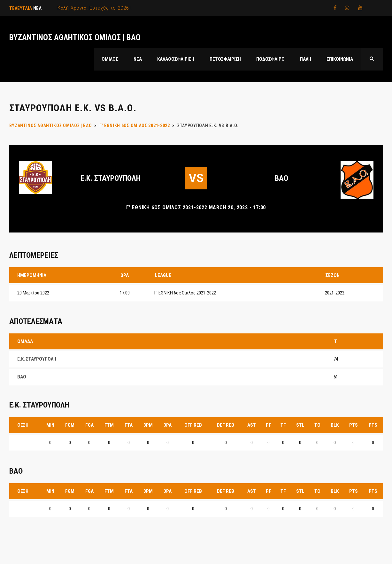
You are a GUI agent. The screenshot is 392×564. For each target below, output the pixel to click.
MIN (50, 425)
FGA (89, 425)
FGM (70, 425)
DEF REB (226, 425)
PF (269, 425)
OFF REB (193, 425)
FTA (129, 425)
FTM (109, 425)
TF (283, 425)
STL (300, 425)
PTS (354, 425)
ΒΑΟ (281, 178)
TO (317, 425)
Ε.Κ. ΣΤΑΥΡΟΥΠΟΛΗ (111, 178)
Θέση (23, 425)
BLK (335, 425)
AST (252, 425)
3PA (168, 425)
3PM (148, 425)
